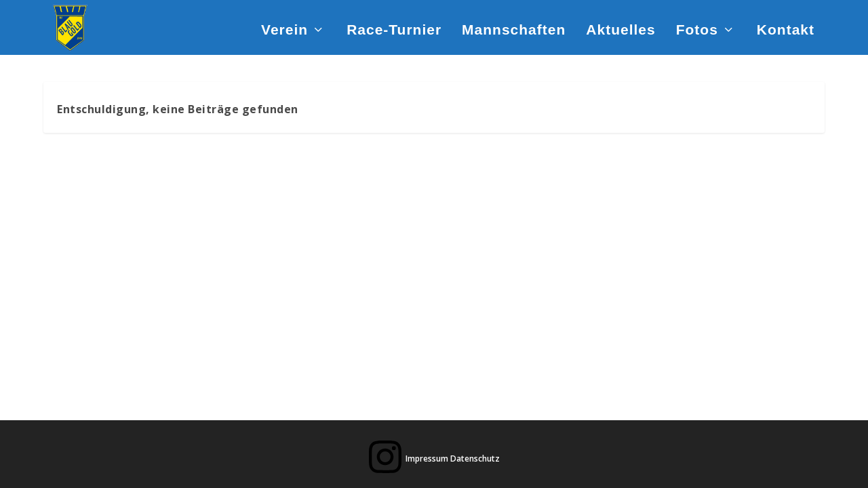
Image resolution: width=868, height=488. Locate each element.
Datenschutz (475, 459)
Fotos (697, 30)
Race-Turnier (394, 30)
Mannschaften (514, 30)
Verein (284, 30)
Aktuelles (620, 30)
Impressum (427, 459)
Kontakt (786, 30)
